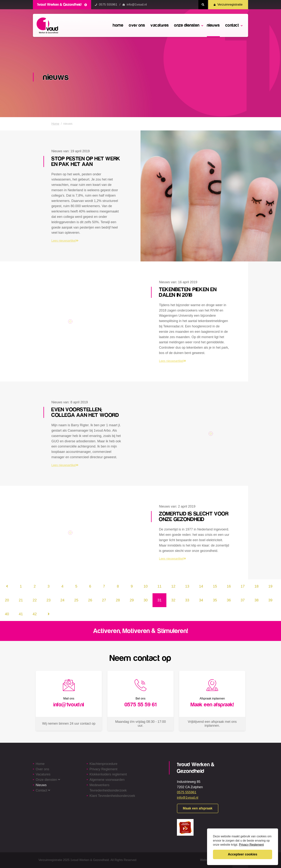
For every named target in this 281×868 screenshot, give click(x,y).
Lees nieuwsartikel (65, 241)
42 (35, 614)
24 (62, 600)
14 (201, 586)
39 (270, 600)
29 (132, 600)
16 (229, 586)
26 (90, 600)
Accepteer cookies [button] (242, 854)
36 (229, 600)
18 (256, 586)
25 (76, 600)
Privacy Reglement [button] (251, 845)
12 (173, 586)
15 (215, 586)
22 (35, 600)
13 (187, 586)
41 (21, 614)
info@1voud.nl (137, 5)
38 (256, 600)
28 (118, 600)
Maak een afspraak (198, 808)
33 (187, 600)
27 (104, 600)
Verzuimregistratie (228, 5)
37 (243, 600)
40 (7, 614)
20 (7, 600)
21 (21, 600)
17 (243, 586)
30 (145, 600)
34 (201, 600)
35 (215, 600)
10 (145, 586)
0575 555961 (108, 5)
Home (55, 124)
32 (173, 600)
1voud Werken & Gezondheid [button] (62, 5)
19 (270, 586)
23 (48, 600)
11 (159, 586)
